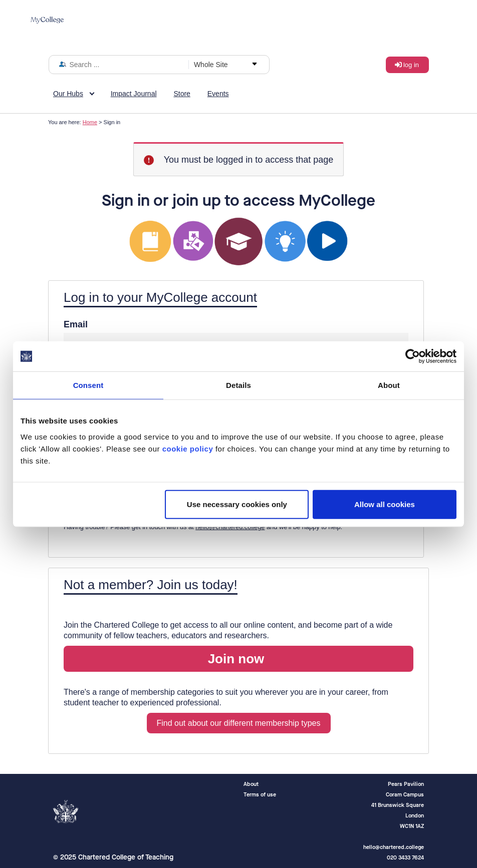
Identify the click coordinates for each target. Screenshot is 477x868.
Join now (236, 659)
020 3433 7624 (405, 858)
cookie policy (188, 448)
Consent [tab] (88, 385)
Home (90, 122)
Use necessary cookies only (237, 504)
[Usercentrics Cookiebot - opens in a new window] (413, 356)
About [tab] (389, 385)
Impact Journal (134, 94)
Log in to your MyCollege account (160, 297)
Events (218, 94)
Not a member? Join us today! (151, 585)
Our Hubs (68, 94)
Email (76, 324)
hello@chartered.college (230, 527)
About (251, 784)
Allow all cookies (385, 504)
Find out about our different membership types (239, 723)
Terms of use (260, 795)
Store (182, 94)
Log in (411, 65)
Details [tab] (238, 385)
